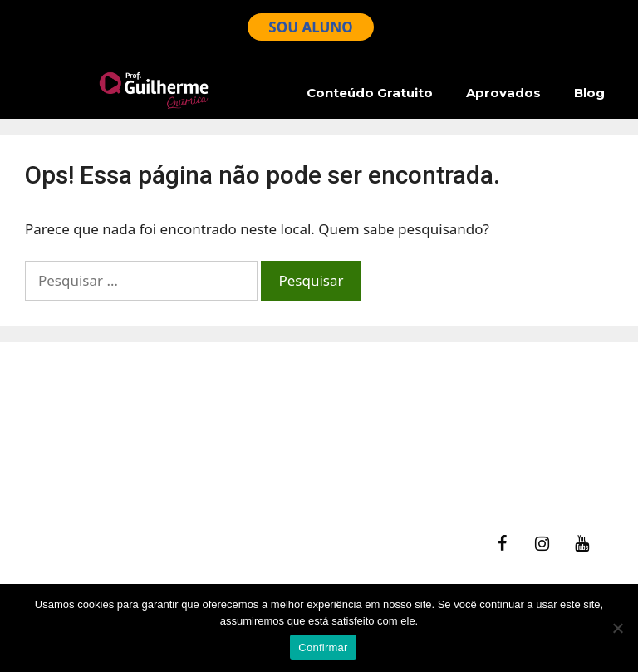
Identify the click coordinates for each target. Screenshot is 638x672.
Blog (589, 93)
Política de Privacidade (108, 482)
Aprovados (503, 93)
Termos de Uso (83, 461)
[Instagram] (542, 544)
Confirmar (323, 647)
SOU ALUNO (310, 27)
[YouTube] (582, 544)
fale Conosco (76, 419)
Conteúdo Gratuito (370, 93)
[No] (617, 628)
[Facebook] (502, 544)
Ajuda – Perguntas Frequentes (133, 440)
